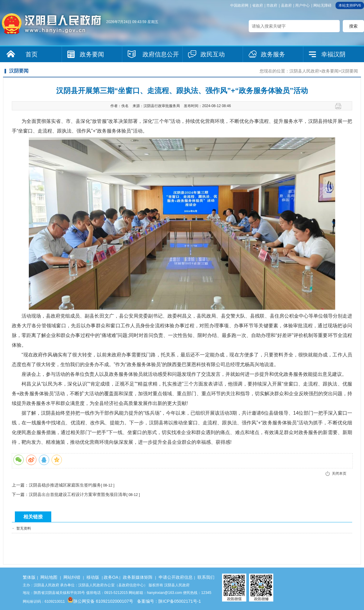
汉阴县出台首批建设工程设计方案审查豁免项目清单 (78, 494)
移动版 (93, 577)
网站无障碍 (322, 5)
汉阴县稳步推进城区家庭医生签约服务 (65, 485)
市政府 (272, 5)
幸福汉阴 (333, 54)
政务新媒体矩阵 (138, 577)
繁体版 (29, 577)
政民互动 (213, 54)
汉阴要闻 (349, 71)
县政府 (286, 5)
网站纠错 (72, 577)
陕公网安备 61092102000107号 (100, 601)
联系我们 (206, 577)
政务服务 (273, 54)
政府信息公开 (161, 54)
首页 (32, 54)
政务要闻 (92, 54)
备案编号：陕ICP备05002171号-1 (169, 601)
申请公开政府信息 (176, 577)
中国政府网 (239, 5)
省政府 (258, 5)
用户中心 (302, 5)
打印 (340, 106)
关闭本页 (339, 474)
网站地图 (49, 577)
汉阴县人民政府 (304, 71)
